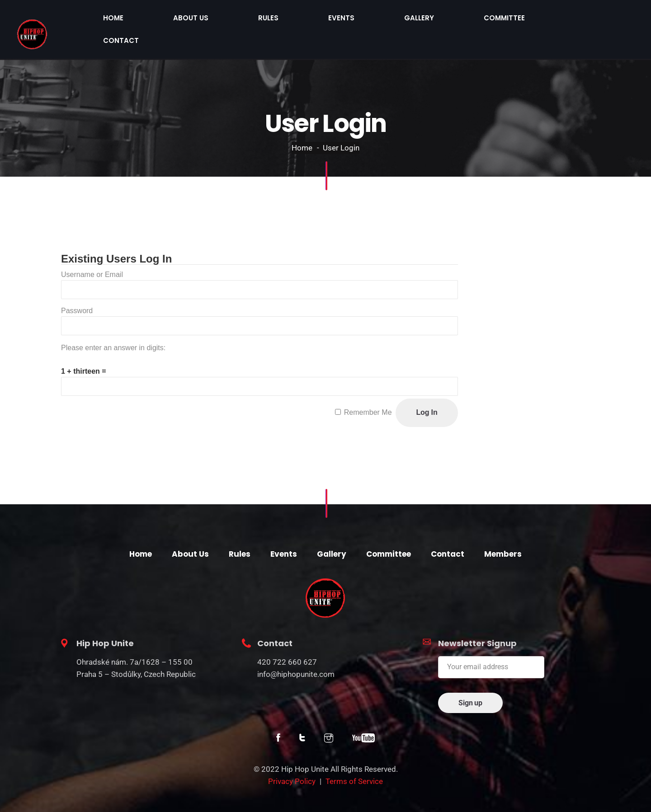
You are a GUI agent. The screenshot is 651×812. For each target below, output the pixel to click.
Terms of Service (354, 763)
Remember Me (368, 394)
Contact (606, 20)
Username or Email (92, 256)
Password (77, 292)
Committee (549, 20)
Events (446, 20)
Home (309, 20)
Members (503, 535)
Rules (403, 20)
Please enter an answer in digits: (113, 329)
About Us (356, 20)
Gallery (494, 20)
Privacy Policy (292, 763)
